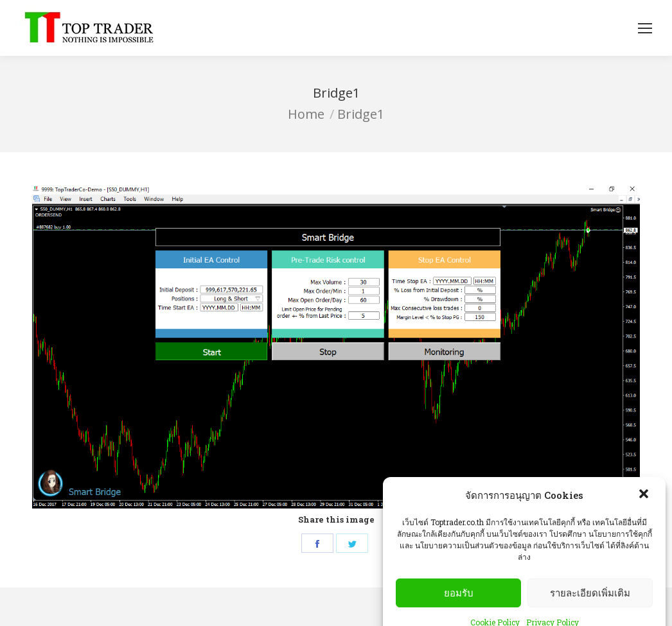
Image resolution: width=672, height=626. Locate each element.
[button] (645, 507)
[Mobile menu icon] (645, 28)
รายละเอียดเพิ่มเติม (590, 604)
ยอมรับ (459, 604)
